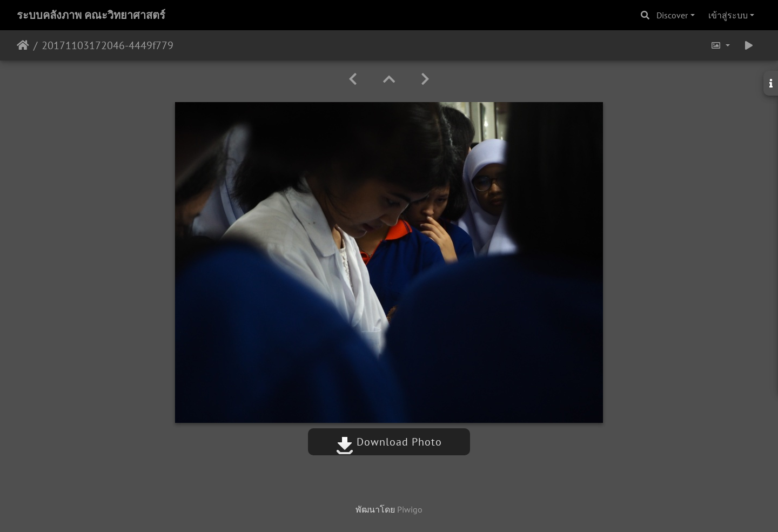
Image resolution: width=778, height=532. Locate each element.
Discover (672, 15)
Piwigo (410, 509)
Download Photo (389, 442)
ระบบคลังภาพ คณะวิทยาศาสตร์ (91, 15)
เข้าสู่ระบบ (728, 15)
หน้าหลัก (23, 45)
